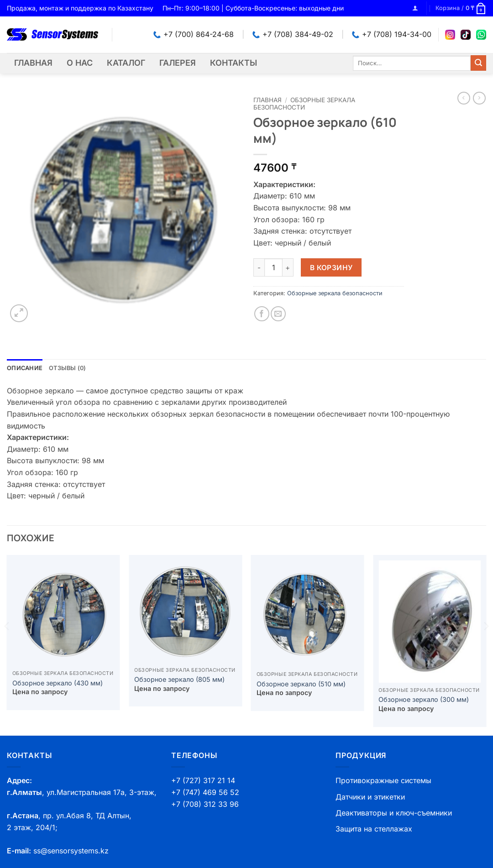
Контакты (233, 63)
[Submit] (478, 63)
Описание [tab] (25, 368)
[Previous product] (479, 98)
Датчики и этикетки (370, 797)
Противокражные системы (383, 780)
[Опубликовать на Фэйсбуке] (262, 314)
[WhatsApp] (481, 35)
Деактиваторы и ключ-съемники (394, 813)
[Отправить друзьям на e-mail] (278, 314)
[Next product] (464, 98)
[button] (415, 8)
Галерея (178, 63)
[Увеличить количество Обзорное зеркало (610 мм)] (288, 267)
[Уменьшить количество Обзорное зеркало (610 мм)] (259, 267)
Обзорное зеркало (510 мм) (301, 684)
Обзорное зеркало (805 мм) (179, 679)
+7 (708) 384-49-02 (293, 34)
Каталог (126, 63)
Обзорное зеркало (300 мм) (424, 699)
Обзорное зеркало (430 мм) (58, 683)
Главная (33, 63)
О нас (80, 63)
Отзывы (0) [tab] (68, 368)
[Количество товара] (273, 267)
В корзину (331, 268)
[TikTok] (466, 35)
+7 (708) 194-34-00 (392, 34)
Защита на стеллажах (374, 829)
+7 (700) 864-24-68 (194, 34)
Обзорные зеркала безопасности (304, 104)
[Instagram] (450, 35)
